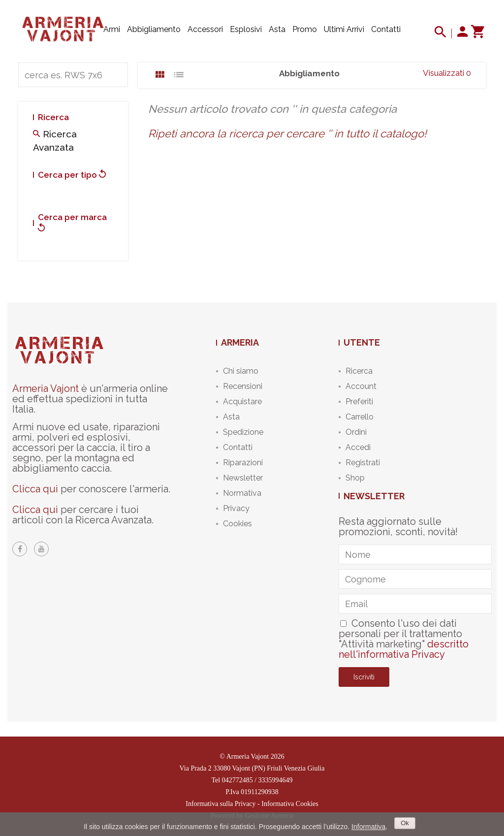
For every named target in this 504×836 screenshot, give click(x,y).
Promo (305, 29)
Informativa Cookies (290, 804)
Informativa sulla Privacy (220, 804)
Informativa (368, 827)
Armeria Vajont (46, 388)
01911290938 (259, 792)
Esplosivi (246, 29)
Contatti (386, 29)
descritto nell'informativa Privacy (404, 649)
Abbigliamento (154, 29)
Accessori (205, 29)
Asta (277, 29)
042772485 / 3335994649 (257, 780)
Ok (405, 823)
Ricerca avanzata (55, 141)
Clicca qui (35, 489)
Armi (112, 29)
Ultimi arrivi (344, 29)
